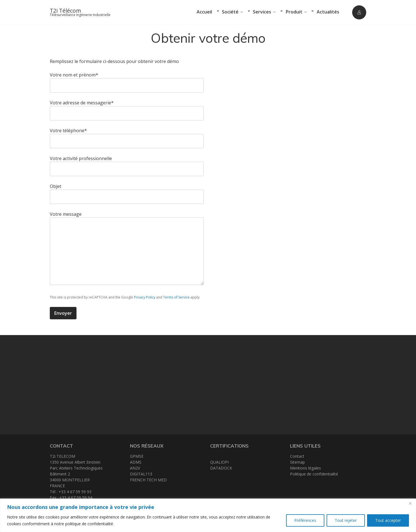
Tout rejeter (346, 520)
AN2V (135, 468)
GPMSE (137, 456)
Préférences (305, 520)
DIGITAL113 (141, 474)
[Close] (410, 503)
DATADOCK (221, 468)
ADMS (136, 462)
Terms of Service (176, 297)
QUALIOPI (219, 462)
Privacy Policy (145, 297)
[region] (208, 515)
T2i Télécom (65, 11)
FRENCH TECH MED (148, 480)
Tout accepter (388, 520)
